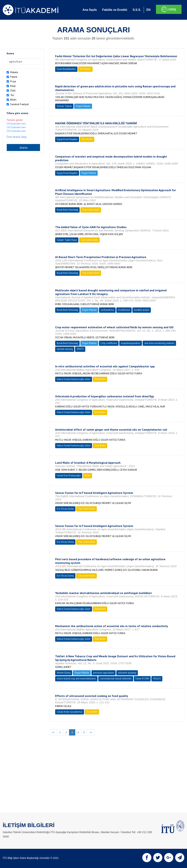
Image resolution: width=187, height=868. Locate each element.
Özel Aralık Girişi (17, 137)
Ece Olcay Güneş (65, 509)
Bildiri (13, 100)
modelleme (124, 310)
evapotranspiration (131, 343)
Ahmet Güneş (64, 673)
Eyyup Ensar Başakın (67, 139)
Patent (14, 77)
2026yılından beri (16, 124)
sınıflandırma (107, 310)
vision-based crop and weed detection (76, 679)
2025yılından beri (16, 127)
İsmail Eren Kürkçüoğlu (69, 475)
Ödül (13, 90)
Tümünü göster (15, 120)
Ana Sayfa (90, 10)
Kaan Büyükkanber (66, 69)
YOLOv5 (157, 679)
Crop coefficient (109, 343)
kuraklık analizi (142, 310)
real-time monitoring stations (159, 343)
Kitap (13, 86)
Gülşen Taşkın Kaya (67, 240)
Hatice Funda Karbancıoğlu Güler (74, 379)
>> (91, 732)
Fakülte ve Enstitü (115, 10)
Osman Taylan (64, 106)
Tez (12, 95)
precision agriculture (104, 673)
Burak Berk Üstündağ (67, 210)
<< (53, 732)
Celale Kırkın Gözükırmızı (70, 712)
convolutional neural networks (116, 679)
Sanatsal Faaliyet (19, 104)
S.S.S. (137, 10)
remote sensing (65, 349)
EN (148, 10)
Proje (13, 81)
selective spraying (127, 673)
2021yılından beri (16, 131)
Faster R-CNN (142, 679)
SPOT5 (80, 349)
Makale (14, 72)
